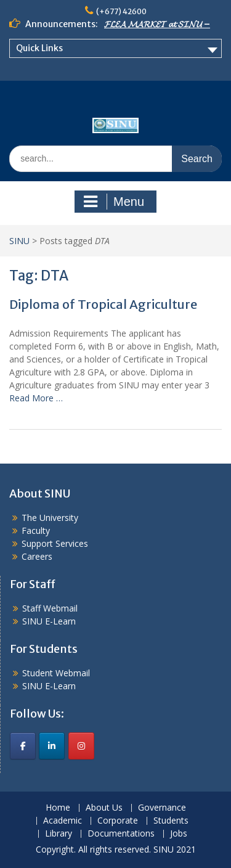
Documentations (121, 834)
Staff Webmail (50, 608)
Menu (114, 202)
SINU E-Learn (49, 621)
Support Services (55, 543)
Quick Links (39, 48)
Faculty (36, 530)
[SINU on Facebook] (23, 746)
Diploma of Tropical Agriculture (103, 304)
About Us (104, 808)
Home (58, 808)
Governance (162, 808)
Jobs (179, 834)
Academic (63, 821)
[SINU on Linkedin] (52, 746)
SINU (19, 241)
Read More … (36, 398)
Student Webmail (56, 673)
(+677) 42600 (121, 11)
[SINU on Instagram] (81, 746)
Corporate (118, 821)
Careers (37, 556)
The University (50, 518)
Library (59, 834)
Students (171, 821)
